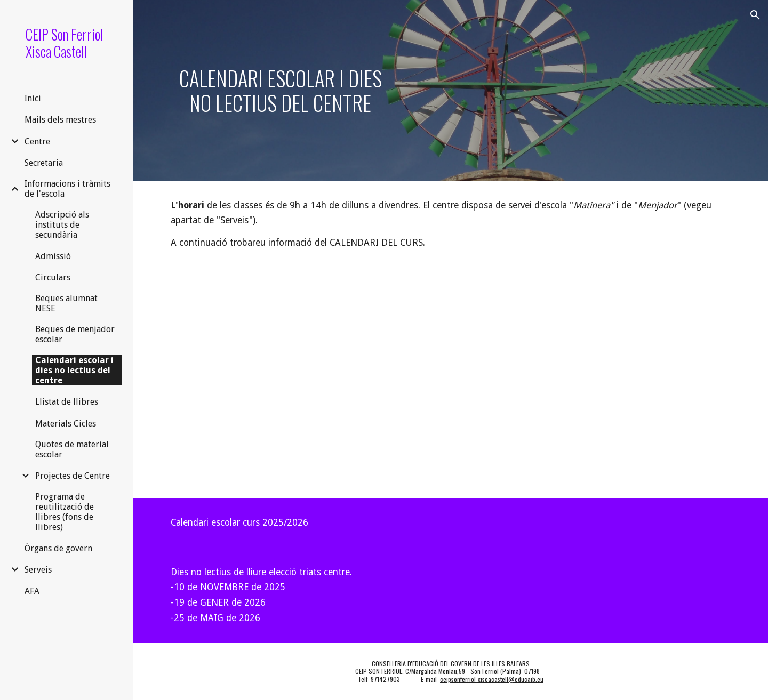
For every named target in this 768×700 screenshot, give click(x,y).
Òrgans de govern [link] (58, 548)
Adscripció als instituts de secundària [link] (62, 225)
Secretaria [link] (44, 163)
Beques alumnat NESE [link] (66, 303)
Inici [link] (33, 98)
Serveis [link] (38, 570)
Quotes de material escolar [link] (72, 449)
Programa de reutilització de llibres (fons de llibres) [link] (65, 512)
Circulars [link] (53, 277)
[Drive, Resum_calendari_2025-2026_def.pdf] (305, 383)
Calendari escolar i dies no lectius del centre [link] (74, 370)
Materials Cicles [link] (66, 424)
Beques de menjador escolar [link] (75, 334)
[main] (281, 90)
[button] (755, 15)
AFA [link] (32, 591)
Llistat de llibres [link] (67, 402)
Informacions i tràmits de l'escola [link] (67, 189)
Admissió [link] (53, 256)
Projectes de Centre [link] (73, 476)
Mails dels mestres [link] (60, 120)
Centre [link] (37, 142)
